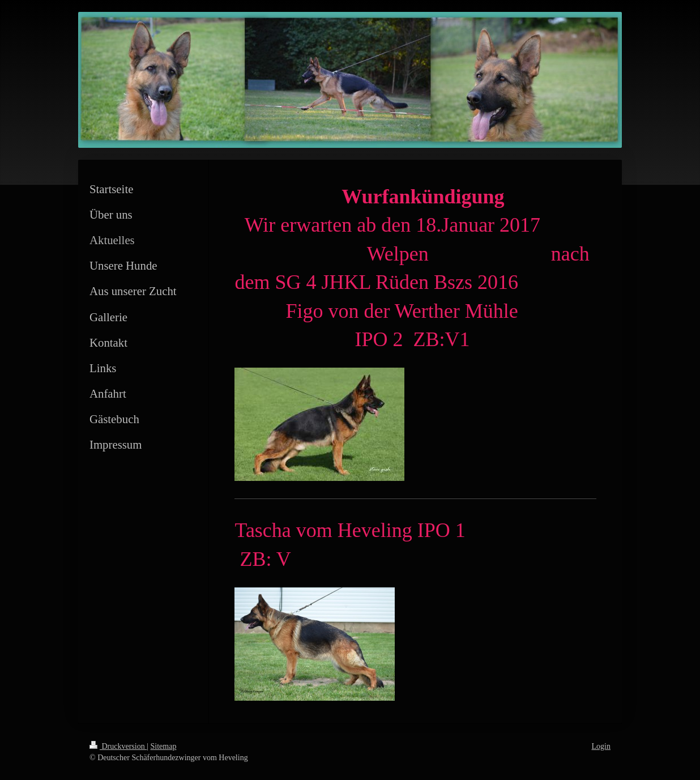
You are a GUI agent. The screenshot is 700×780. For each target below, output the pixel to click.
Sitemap (164, 746)
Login (601, 746)
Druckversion (118, 746)
